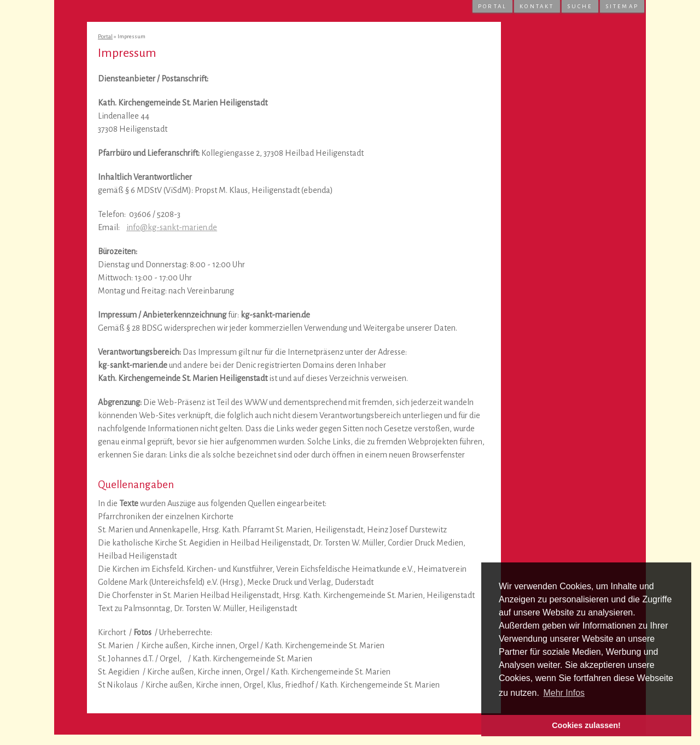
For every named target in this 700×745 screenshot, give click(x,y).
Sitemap (622, 6)
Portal (492, 6)
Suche (580, 6)
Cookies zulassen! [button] (586, 725)
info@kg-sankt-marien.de (172, 227)
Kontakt (537, 6)
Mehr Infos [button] (564, 693)
